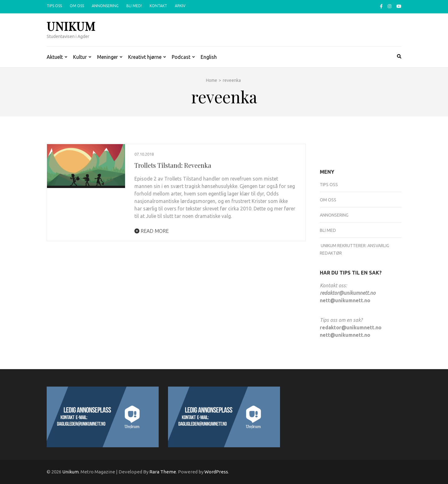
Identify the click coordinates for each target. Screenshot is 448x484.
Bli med (328, 230)
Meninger (107, 57)
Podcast (181, 57)
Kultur (80, 57)
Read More (152, 231)
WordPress (216, 472)
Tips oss (54, 6)
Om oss (77, 6)
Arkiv (180, 6)
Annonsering (105, 6)
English (209, 57)
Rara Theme (163, 472)
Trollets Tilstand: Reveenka (173, 165)
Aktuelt (55, 57)
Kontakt (158, 6)
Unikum (71, 26)
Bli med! (134, 6)
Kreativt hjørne (145, 57)
